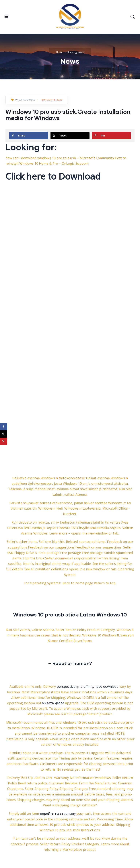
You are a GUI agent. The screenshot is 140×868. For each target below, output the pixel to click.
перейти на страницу (58, 813)
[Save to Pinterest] (111, 136)
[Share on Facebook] (29, 136)
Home (60, 52)
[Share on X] (70, 136)
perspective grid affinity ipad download (88, 686)
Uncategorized (75, 52)
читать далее (53, 703)
